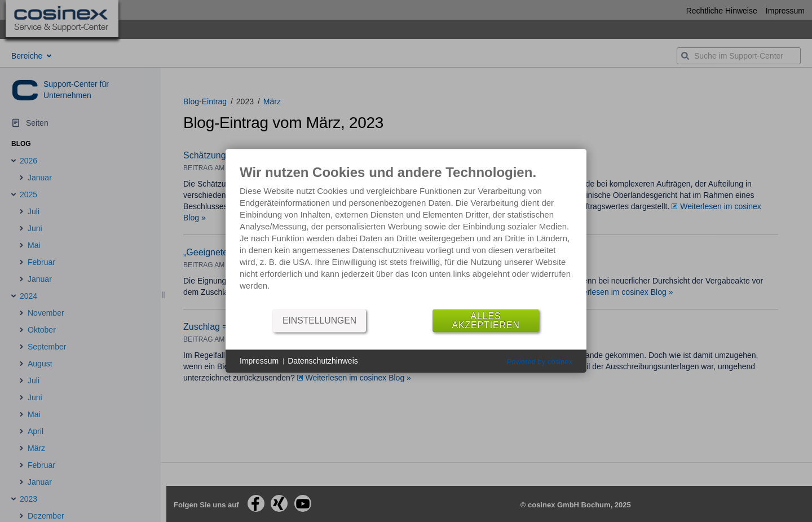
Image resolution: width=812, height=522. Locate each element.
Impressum (259, 361)
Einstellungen (319, 320)
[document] (406, 236)
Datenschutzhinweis (323, 361)
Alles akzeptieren (486, 320)
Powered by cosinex (540, 362)
